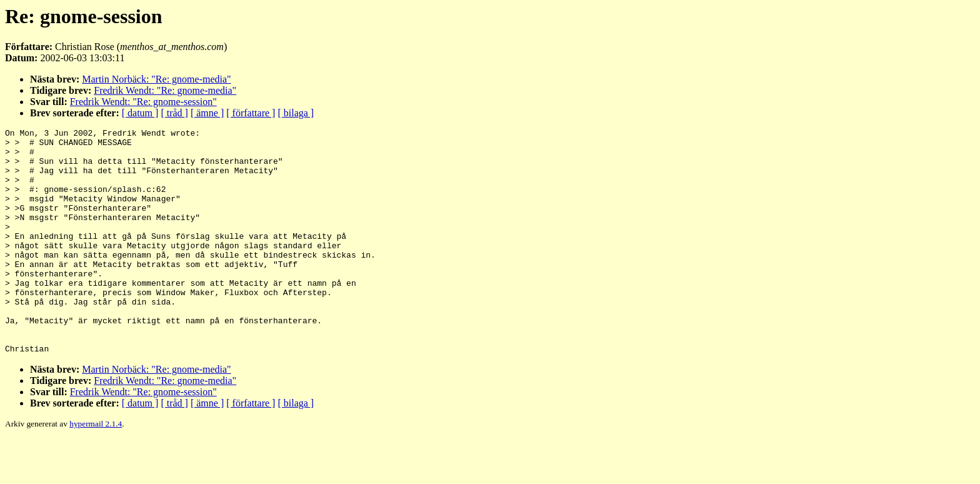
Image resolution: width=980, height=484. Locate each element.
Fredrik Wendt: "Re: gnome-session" (143, 102)
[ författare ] (251, 113)
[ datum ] (140, 113)
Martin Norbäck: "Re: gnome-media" (156, 79)
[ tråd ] (174, 113)
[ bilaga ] (296, 113)
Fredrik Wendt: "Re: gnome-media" (165, 90)
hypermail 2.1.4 (96, 469)
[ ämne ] (207, 113)
